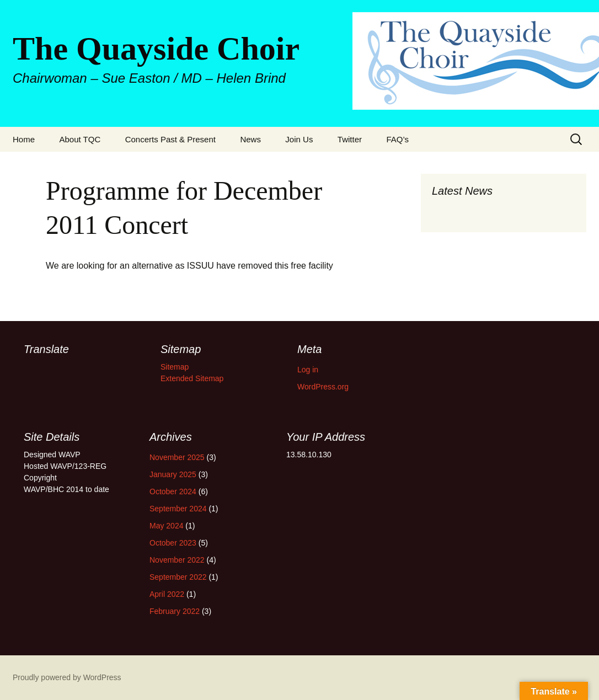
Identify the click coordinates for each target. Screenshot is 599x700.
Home (24, 139)
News (250, 139)
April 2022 (167, 594)
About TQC (80, 139)
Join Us (299, 139)
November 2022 (177, 560)
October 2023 (173, 543)
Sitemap (175, 367)
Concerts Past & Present (170, 139)
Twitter (350, 139)
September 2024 (178, 509)
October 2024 (173, 491)
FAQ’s (397, 139)
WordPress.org (323, 387)
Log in (308, 370)
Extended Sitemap (192, 378)
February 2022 (175, 611)
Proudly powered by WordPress (67, 677)
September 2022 (178, 577)
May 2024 (166, 526)
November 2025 (177, 457)
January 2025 (173, 474)
